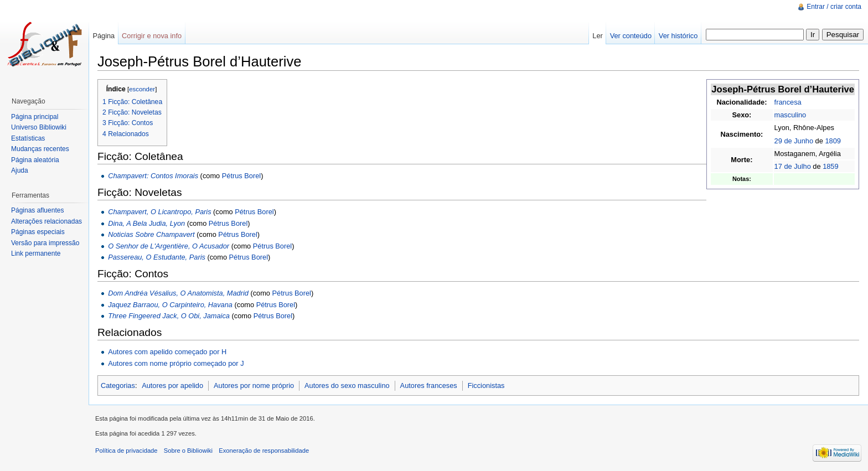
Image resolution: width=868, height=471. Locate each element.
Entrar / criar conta (834, 7)
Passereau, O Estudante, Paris (157, 257)
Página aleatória (35, 160)
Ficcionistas (486, 385)
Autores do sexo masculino (347, 385)
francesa (788, 102)
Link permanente (36, 253)
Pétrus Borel (241, 176)
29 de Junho (794, 141)
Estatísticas (28, 138)
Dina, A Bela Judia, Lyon (146, 223)
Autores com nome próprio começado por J (176, 363)
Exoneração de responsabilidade (264, 451)
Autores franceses (429, 385)
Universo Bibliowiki (39, 127)
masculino (790, 115)
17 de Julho (793, 166)
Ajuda (20, 170)
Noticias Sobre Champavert (151, 234)
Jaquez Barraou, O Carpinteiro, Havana (170, 305)
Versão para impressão (45, 243)
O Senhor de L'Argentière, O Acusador (169, 246)
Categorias (118, 385)
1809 (833, 141)
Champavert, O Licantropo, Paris (159, 212)
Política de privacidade (126, 451)
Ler (598, 36)
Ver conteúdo (631, 36)
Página (104, 36)
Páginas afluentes (37, 210)
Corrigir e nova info (152, 36)
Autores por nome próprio (254, 385)
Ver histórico (678, 36)
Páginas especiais (38, 232)
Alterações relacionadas (46, 221)
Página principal (35, 117)
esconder (142, 89)
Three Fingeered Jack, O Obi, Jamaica (169, 316)
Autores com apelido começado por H (167, 352)
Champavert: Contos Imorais (153, 176)
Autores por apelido (172, 385)
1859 (830, 166)
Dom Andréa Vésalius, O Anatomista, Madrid (178, 293)
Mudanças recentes (40, 149)
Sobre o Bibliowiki (188, 451)
